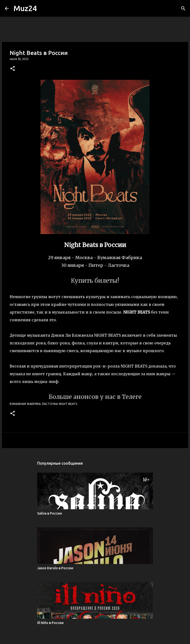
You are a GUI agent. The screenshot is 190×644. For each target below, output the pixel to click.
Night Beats (68, 404)
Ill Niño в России (50, 623)
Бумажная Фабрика (25, 404)
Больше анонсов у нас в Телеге (95, 397)
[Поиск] (183, 8)
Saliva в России (50, 513)
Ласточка (50, 404)
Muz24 (25, 8)
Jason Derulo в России (55, 568)
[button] (13, 69)
